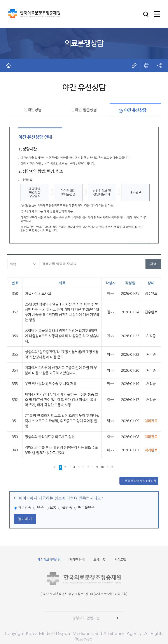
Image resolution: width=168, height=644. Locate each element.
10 (102, 467)
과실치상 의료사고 (38, 294)
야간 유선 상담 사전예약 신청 (139, 481)
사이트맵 (120, 560)
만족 (40, 508)
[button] (146, 14)
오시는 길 (100, 560)
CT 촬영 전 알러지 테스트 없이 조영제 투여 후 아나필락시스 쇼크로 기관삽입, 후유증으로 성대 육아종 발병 (62, 421)
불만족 (67, 508)
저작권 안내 (77, 560)
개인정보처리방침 (49, 560)
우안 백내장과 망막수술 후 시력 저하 (51, 384)
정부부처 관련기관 (86, 618)
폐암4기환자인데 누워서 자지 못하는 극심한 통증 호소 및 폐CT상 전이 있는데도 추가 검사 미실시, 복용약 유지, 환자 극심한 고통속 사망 (62, 400)
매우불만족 (86, 508)
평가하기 (25, 519)
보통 (53, 508)
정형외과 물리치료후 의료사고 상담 (50, 437)
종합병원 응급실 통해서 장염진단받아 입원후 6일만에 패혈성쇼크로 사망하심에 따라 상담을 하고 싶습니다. (62, 336)
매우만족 (24, 508)
